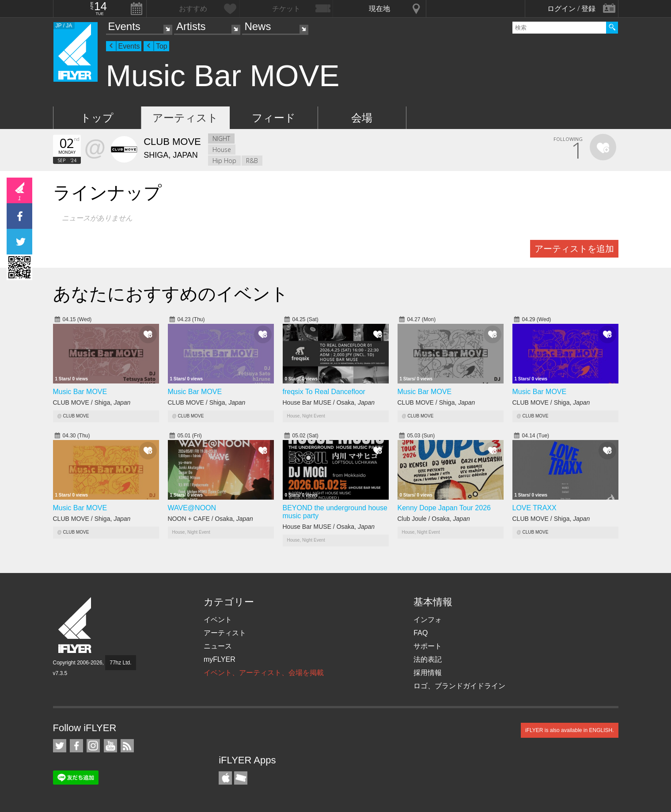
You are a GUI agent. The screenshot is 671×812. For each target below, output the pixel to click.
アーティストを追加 (574, 249)
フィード (274, 118)
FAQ (421, 633)
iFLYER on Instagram (93, 746)
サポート (428, 646)
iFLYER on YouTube (110, 746)
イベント (218, 620)
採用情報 (428, 673)
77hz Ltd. (120, 663)
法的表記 (428, 659)
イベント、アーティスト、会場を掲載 (264, 673)
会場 (362, 118)
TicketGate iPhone (241, 778)
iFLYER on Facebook (76, 746)
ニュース (218, 646)
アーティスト (185, 118)
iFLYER (76, 625)
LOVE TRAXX (535, 508)
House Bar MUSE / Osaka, (329, 402)
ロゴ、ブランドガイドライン (459, 686)
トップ (97, 118)
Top (162, 46)
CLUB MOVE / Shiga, (92, 402)
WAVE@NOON (192, 508)
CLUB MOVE (76, 416)
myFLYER (220, 659)
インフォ (428, 620)
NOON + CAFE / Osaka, (210, 519)
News (258, 26)
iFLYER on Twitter (60, 746)
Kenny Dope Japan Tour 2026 (444, 508)
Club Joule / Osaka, (434, 519)
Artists (191, 26)
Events (124, 26)
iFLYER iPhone (225, 778)
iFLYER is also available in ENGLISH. (570, 730)
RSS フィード (127, 746)
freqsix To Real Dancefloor (324, 392)
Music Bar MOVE (80, 392)
